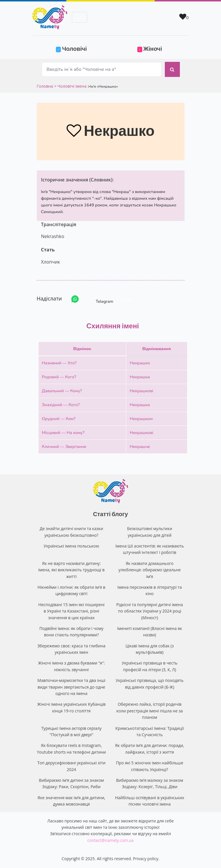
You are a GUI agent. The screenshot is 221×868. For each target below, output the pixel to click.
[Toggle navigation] (80, 17)
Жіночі (150, 48)
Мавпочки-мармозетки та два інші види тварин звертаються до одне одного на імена (71, 687)
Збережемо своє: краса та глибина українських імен (71, 649)
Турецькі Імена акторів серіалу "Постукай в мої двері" (71, 731)
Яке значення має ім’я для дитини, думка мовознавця (72, 801)
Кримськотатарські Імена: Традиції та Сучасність (149, 731)
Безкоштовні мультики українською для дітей (150, 532)
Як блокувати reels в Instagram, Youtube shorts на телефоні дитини (71, 749)
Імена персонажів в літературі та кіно (149, 590)
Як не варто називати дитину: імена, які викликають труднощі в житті (71, 570)
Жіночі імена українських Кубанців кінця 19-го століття (71, 707)
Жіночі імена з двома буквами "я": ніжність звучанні (71, 666)
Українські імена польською (72, 546)
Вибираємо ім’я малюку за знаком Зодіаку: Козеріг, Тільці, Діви (150, 783)
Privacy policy (146, 859)
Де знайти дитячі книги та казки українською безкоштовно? (71, 532)
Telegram (99, 299)
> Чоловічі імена (70, 86)
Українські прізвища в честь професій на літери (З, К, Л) (149, 666)
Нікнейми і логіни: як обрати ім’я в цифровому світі (71, 590)
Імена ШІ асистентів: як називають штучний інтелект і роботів (149, 549)
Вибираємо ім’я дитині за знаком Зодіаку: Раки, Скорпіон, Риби (71, 783)
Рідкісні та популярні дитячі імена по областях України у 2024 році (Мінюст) (150, 611)
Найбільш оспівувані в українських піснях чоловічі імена (150, 801)
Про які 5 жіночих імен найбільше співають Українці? (149, 766)
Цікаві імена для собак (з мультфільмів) (149, 649)
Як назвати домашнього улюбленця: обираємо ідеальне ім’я (150, 570)
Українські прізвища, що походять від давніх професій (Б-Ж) (149, 684)
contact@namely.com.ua (110, 840)
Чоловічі (82, 48)
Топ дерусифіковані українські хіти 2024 (71, 766)
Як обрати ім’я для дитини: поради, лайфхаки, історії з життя (149, 749)
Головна (45, 86)
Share (126, 299)
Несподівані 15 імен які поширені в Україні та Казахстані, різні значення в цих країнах (71, 611)
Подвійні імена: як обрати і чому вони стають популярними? (71, 632)
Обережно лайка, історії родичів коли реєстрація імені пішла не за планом (150, 711)
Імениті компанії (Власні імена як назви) (149, 632)
